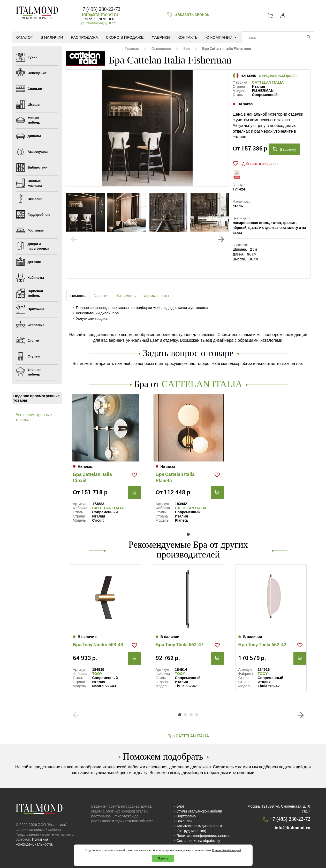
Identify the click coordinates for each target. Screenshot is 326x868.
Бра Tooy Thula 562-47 (180, 644)
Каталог (24, 37)
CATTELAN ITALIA (268, 82)
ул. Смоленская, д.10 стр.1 (100, 23)
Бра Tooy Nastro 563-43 (98, 644)
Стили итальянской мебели (199, 811)
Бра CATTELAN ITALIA (188, 736)
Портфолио (186, 816)
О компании (221, 37)
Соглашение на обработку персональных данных (198, 843)
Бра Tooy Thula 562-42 (262, 644)
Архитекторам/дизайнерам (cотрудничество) (199, 828)
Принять (163, 858)
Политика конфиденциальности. (35, 842)
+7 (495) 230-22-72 (100, 9)
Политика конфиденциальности (203, 836)
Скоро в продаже (125, 37)
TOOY (97, 674)
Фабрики (161, 37)
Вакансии (185, 821)
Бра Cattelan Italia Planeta (175, 477)
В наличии (52, 37)
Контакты (188, 37)
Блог (180, 806)
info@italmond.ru (100, 14)
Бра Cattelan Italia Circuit (93, 477)
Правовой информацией (227, 850)
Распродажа (84, 37)
